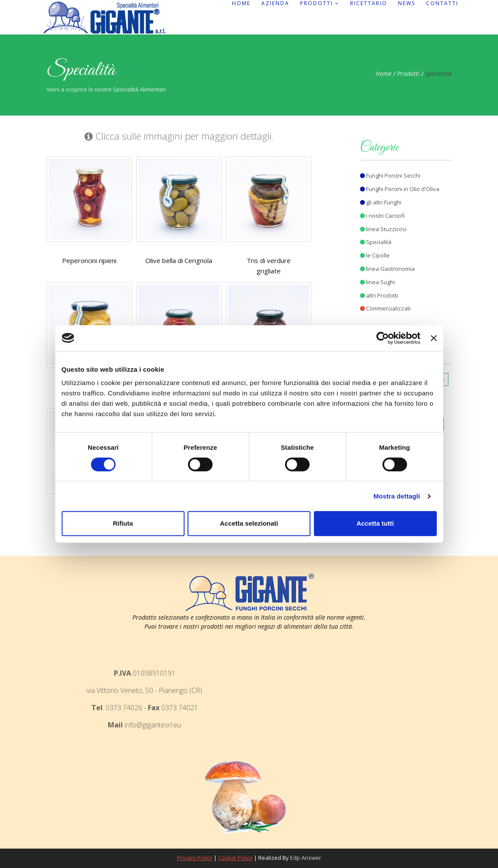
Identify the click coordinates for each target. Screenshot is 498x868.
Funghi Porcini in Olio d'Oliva (400, 189)
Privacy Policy (195, 858)
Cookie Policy (235, 858)
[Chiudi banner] (434, 338)
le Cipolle (375, 255)
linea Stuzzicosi (383, 229)
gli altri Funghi (381, 202)
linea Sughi (377, 282)
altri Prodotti (379, 295)
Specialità (376, 242)
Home (241, 3)
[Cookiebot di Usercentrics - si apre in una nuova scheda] (383, 338)
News (407, 3)
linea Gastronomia (387, 269)
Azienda (275, 3)
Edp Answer (306, 858)
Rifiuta (123, 523)
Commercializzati (385, 308)
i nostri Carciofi (382, 216)
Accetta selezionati (249, 523)
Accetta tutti (375, 523)
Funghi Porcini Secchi (390, 175)
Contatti (442, 3)
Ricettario (369, 3)
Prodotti (320, 3)
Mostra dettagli (397, 496)
